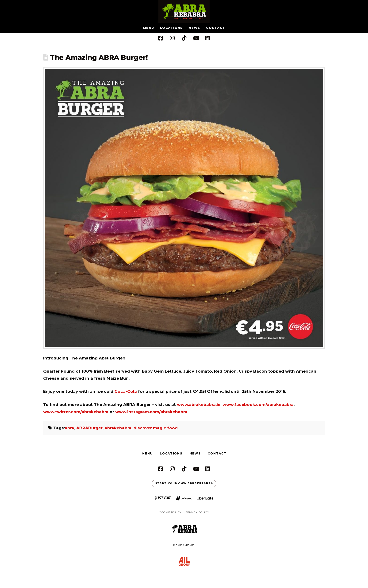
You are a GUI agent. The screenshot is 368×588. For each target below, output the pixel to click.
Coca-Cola (126, 391)
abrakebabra (118, 428)
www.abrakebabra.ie (199, 405)
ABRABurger (89, 428)
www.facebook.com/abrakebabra (258, 405)
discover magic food (156, 428)
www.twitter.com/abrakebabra (76, 412)
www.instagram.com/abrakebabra (151, 412)
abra (69, 428)
